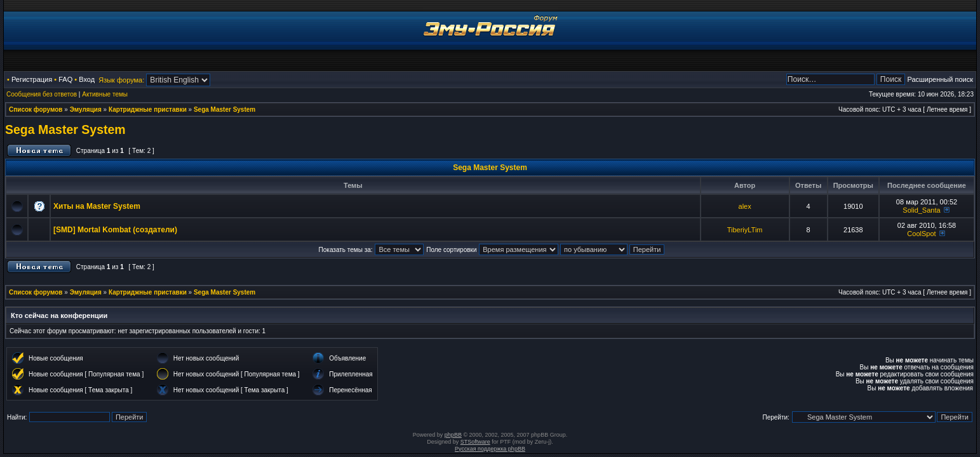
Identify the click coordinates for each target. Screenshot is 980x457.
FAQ (65, 79)
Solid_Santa (921, 210)
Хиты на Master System (97, 206)
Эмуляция (86, 109)
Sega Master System (225, 109)
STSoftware (475, 442)
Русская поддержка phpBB (490, 449)
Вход (87, 79)
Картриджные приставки (148, 109)
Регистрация (32, 79)
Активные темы (105, 94)
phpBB (453, 435)
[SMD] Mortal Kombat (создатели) (115, 230)
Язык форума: (121, 80)
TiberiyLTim (745, 230)
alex (745, 206)
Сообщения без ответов (42, 94)
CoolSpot (921, 234)
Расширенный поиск (940, 79)
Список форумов (36, 109)
